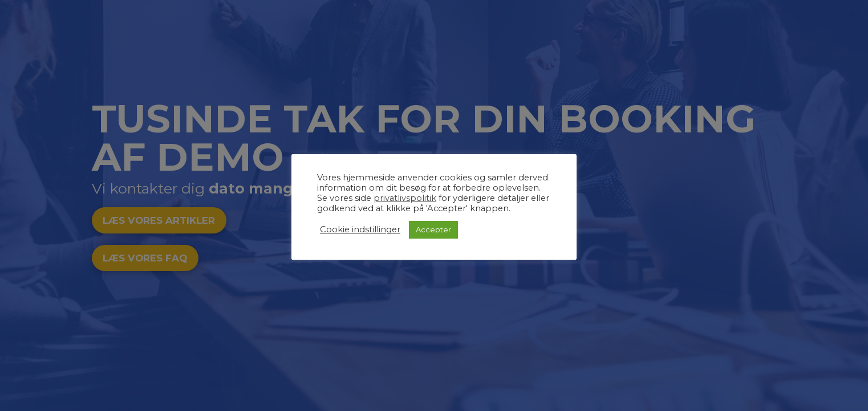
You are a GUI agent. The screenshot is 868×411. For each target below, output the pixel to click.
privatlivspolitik (405, 198)
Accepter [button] (433, 229)
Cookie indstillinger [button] (360, 229)
